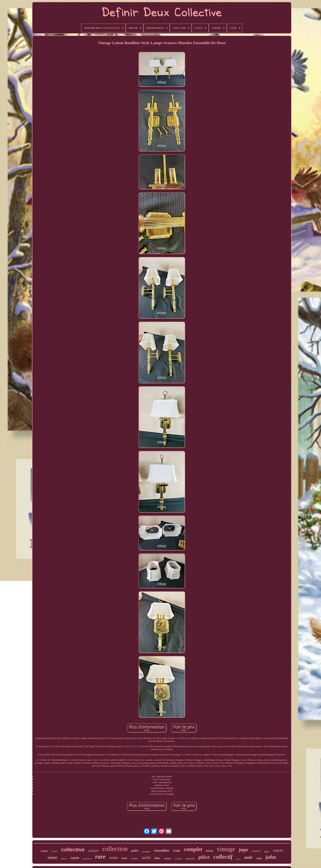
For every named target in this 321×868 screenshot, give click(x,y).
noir (249, 857)
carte (75, 858)
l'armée (54, 851)
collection (115, 849)
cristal (44, 851)
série (259, 858)
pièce (204, 857)
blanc (238, 859)
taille (146, 858)
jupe (243, 850)
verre (52, 857)
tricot (209, 851)
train (177, 851)
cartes (135, 858)
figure (267, 852)
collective (73, 850)
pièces (64, 859)
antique (94, 851)
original (256, 851)
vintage (226, 849)
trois (124, 858)
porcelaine (146, 852)
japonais (190, 858)
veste (114, 858)
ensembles (162, 850)
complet (193, 849)
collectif (223, 857)
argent (278, 850)
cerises (168, 859)
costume (178, 859)
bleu (157, 858)
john (271, 857)
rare (100, 857)
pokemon (87, 859)
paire (135, 851)
